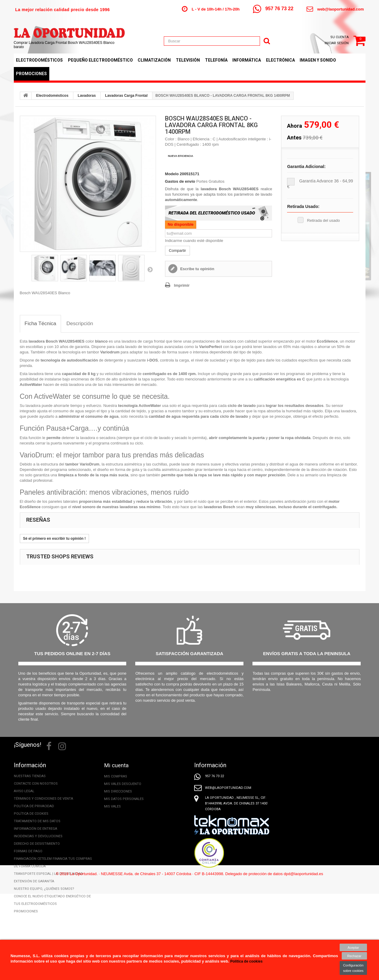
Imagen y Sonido (318, 60)
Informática (247, 60)
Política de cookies (31, 814)
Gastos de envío (180, 181)
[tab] (41, 324)
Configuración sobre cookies (353, 968)
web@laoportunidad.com (341, 9)
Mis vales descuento (123, 784)
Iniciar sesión (337, 43)
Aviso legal (24, 791)
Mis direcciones (118, 791)
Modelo (172, 174)
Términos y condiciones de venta (43, 799)
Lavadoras (87, 96)
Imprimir (182, 285)
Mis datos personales (124, 799)
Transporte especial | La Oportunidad (48, 874)
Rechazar (353, 956)
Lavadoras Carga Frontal (126, 96)
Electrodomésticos (39, 60)
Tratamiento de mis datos (37, 821)
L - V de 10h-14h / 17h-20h (216, 9)
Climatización (154, 60)
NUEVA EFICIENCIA (181, 156)
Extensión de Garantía (34, 881)
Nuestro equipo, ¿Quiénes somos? (44, 889)
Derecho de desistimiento (37, 844)
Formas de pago (28, 851)
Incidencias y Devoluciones (38, 836)
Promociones (31, 74)
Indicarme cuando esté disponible (194, 241)
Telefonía (216, 60)
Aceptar (353, 947)
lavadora (37, 341)
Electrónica (280, 60)
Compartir (177, 250)
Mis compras (116, 776)
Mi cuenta (117, 765)
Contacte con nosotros (36, 784)
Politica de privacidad (34, 806)
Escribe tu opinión (197, 269)
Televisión (188, 60)
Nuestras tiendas (30, 776)
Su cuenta (339, 37)
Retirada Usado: (303, 206)
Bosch (52, 341)
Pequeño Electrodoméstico (100, 60)
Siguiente (150, 269)
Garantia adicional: (306, 166)
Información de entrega (35, 829)
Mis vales (112, 806)
